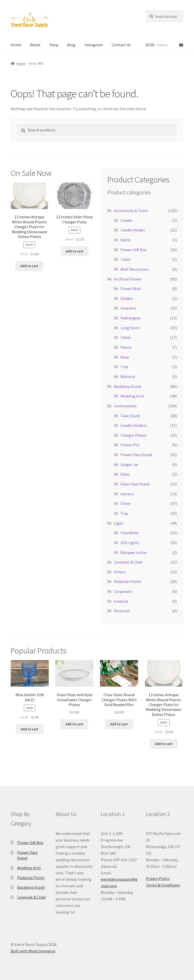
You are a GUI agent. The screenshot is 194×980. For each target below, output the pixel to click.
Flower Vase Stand (136, 455)
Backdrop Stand (128, 386)
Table (125, 259)
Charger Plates (134, 435)
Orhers (120, 572)
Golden (127, 298)
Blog (71, 45)
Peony (126, 347)
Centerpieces (125, 406)
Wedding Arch (132, 396)
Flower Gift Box (134, 250)
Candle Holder (133, 230)
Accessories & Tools (131, 211)
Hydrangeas (131, 318)
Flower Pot (130, 445)
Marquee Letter (134, 552)
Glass (125, 474)
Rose (125, 357)
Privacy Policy (158, 878)
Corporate (123, 591)
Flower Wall (131, 289)
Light (119, 523)
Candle (126, 220)
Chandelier (130, 533)
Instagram (94, 45)
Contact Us (121, 45)
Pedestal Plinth (128, 581)
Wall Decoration (135, 269)
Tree (124, 367)
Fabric (126, 240)
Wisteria (128, 377)
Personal (122, 611)
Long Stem (130, 328)
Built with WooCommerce (33, 951)
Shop (54, 45)
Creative (121, 601)
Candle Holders (134, 425)
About (35, 45)
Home (16, 45)
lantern (127, 494)
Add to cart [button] (29, 266)
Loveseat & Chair (128, 562)
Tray (124, 513)
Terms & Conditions (163, 885)
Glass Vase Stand (135, 484)
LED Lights (130, 543)
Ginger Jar (129, 464)
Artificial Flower (128, 279)
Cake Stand (130, 416)
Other (126, 337)
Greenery (128, 308)
